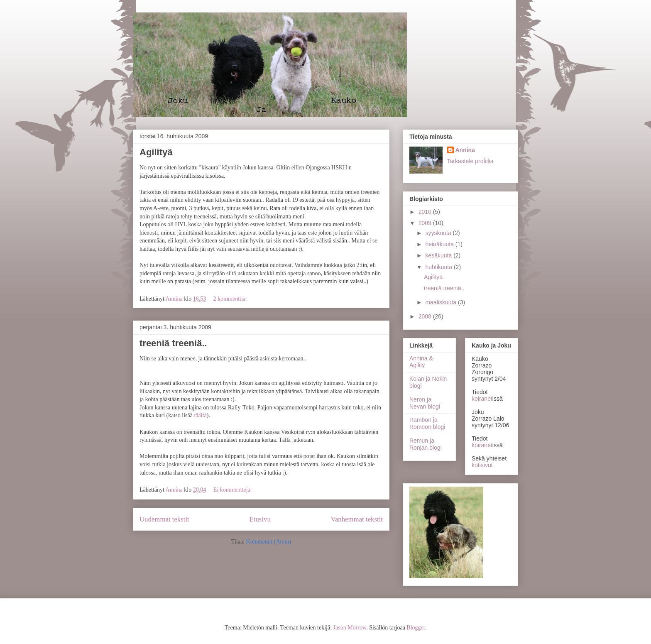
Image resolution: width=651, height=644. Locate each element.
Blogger (416, 628)
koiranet (482, 399)
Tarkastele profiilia (470, 161)
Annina (465, 150)
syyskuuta (439, 233)
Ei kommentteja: (233, 490)
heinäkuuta (440, 244)
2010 (426, 212)
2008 (426, 316)
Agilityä (156, 152)
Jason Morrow (350, 628)
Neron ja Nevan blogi (425, 403)
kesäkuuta (439, 255)
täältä (200, 415)
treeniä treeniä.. (173, 343)
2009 (426, 223)
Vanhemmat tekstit (357, 519)
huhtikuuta (439, 267)
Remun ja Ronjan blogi (426, 444)
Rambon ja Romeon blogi (427, 423)
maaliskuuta (442, 302)
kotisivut (482, 465)
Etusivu (260, 519)
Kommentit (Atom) (269, 542)
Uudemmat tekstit (164, 519)
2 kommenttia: (231, 299)
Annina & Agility (421, 362)
